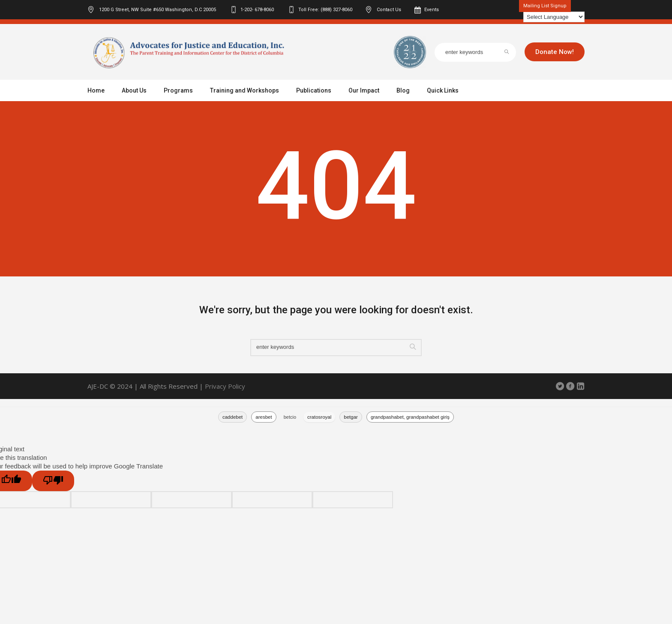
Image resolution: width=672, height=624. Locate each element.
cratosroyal (319, 417)
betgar (351, 417)
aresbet (264, 417)
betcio (290, 417)
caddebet (232, 417)
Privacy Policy (225, 386)
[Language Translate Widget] (554, 17)
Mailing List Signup (545, 6)
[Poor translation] (53, 481)
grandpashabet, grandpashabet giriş (410, 417)
